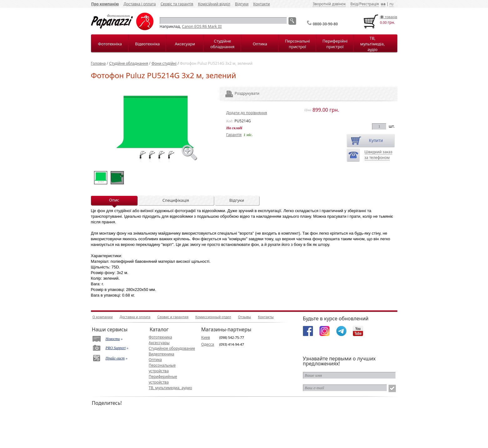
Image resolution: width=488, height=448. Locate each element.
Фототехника (161, 337)
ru (391, 4)
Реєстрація (369, 4)
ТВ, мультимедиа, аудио (171, 388)
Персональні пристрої (298, 44)
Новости (113, 339)
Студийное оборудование (172, 348)
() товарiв (388, 17)
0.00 (383, 22)
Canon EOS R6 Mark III (202, 26)
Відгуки (242, 4)
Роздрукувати (239, 93)
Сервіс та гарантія (177, 4)
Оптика (260, 44)
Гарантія (234, 135)
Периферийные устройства (163, 379)
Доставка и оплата (135, 317)
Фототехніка (110, 44)
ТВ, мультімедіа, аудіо (372, 44)
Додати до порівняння (247, 113)
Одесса (208, 344)
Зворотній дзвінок (329, 4)
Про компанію (105, 4)
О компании (103, 317)
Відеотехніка (147, 44)
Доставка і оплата (140, 4)
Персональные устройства (162, 368)
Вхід (354, 4)
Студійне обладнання (222, 44)
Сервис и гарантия (173, 317)
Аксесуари (185, 44)
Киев (206, 337)
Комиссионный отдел (213, 317)
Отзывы (244, 317)
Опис (114, 200)
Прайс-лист (115, 358)
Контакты (266, 317)
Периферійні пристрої (335, 44)
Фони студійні (164, 63)
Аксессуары (159, 343)
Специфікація (176, 200)
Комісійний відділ (214, 4)
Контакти (262, 4)
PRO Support (116, 348)
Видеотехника (162, 354)
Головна (98, 63)
